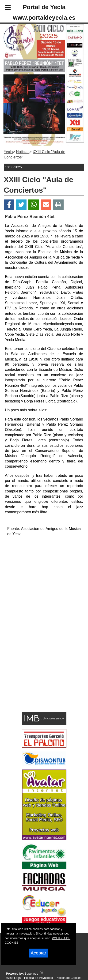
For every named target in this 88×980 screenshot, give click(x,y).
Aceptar (38, 953)
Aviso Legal (14, 978)
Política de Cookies (69, 978)
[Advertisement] (37, 676)
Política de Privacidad (39, 978)
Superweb (31, 974)
